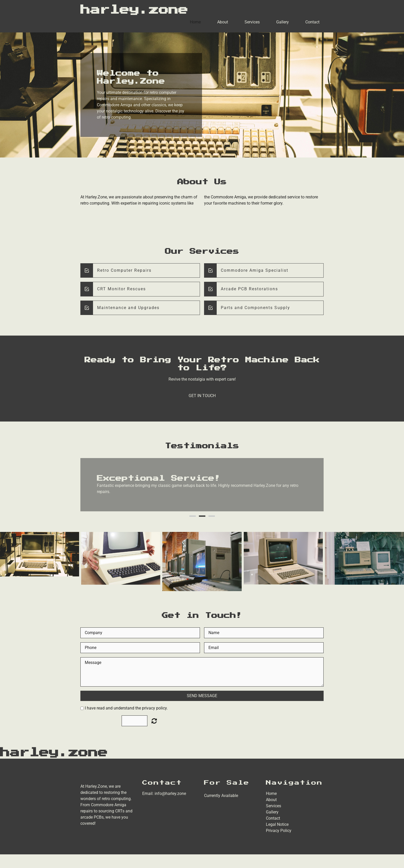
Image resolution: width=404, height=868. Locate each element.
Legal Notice (277, 824)
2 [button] (202, 516)
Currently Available (221, 796)
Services (252, 22)
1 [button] (193, 516)
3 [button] (212, 516)
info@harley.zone (170, 794)
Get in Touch (202, 396)
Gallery (283, 22)
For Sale (227, 783)
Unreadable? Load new (154, 721)
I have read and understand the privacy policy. (126, 708)
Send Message (202, 696)
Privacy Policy (279, 831)
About (223, 22)
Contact (312, 22)
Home (195, 22)
